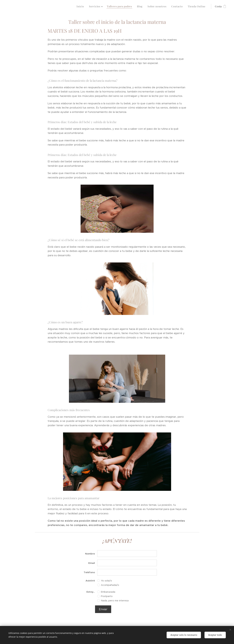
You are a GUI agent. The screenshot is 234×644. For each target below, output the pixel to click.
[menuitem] (81, 6)
